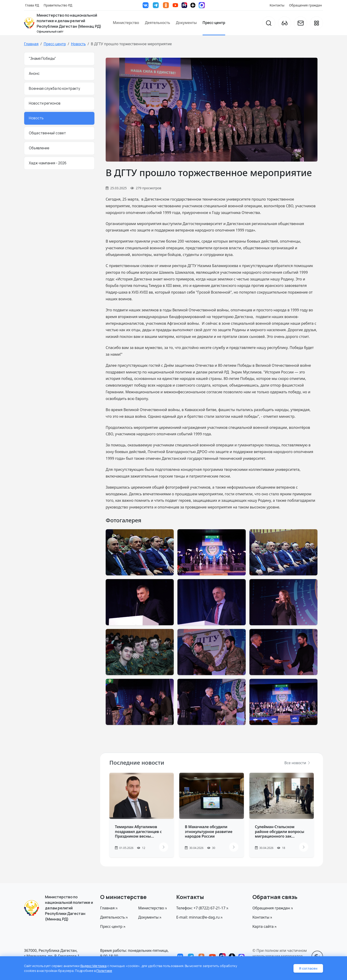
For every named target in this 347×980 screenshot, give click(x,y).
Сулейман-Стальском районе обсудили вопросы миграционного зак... (280, 832)
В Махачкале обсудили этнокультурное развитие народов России (209, 832)
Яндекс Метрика (93, 966)
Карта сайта (265, 926)
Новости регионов (45, 103)
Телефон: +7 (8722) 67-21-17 (203, 908)
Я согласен (308, 968)
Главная (31, 44)
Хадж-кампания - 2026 (48, 163)
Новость (78, 44)
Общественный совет (47, 133)
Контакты (277, 5)
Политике (104, 971)
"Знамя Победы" (42, 59)
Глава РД (32, 5)
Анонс (34, 74)
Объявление (39, 148)
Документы (186, 23)
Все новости (298, 763)
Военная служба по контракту (54, 89)
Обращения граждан (305, 5)
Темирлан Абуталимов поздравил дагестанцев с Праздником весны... (138, 832)
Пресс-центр (214, 23)
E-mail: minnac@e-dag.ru (200, 917)
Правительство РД (58, 5)
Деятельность (157, 23)
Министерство (126, 23)
